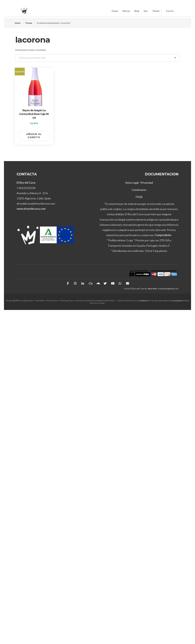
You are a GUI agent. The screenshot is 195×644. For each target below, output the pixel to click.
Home (18, 23)
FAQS (139, 197)
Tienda (29, 23)
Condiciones (139, 190)
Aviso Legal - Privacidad (139, 183)
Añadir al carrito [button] (34, 136)
